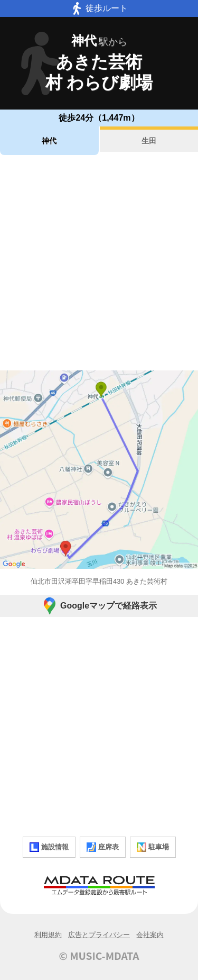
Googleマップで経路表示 (99, 606)
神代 (49, 141)
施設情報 (49, 847)
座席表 (103, 847)
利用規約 (48, 935)
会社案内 (150, 935)
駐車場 (153, 847)
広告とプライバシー (99, 935)
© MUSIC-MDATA (99, 956)
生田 (149, 141)
